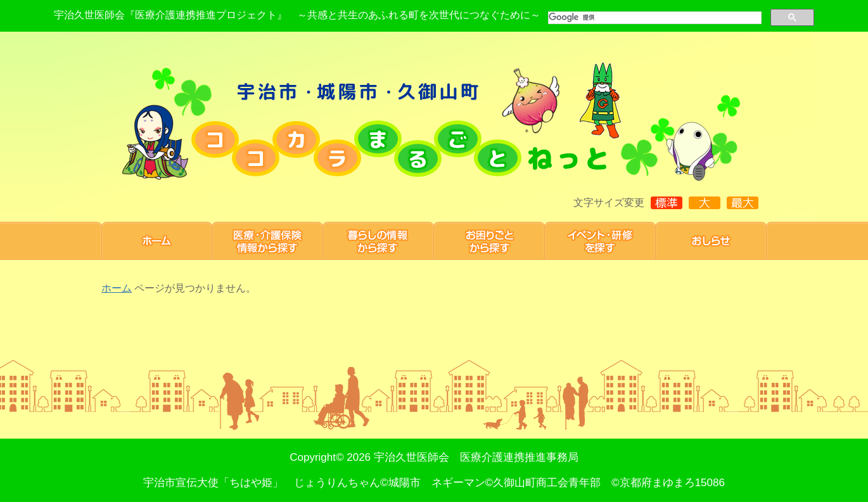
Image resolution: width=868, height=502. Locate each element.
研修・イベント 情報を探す (600, 241)
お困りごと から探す (489, 241)
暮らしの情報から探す (379, 241)
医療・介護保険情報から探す (268, 241)
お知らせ (711, 241)
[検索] (654, 18)
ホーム (157, 241)
